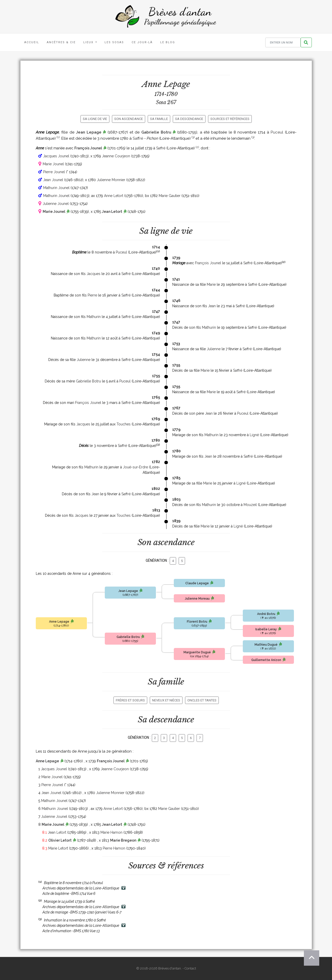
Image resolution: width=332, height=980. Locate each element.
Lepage (177, 84)
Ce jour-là (142, 42)
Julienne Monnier (111, 180)
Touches (124, 424)
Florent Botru (197, 622)
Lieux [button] (89, 42)
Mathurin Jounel (56, 188)
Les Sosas (114, 42)
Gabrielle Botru (156, 132)
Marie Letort (58, 848)
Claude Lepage (197, 583)
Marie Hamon (111, 832)
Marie (211, 284)
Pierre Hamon (114, 848)
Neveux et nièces (166, 700)
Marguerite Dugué (197, 652)
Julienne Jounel (56, 204)
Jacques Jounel (56, 156)
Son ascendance (129, 119)
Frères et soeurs (130, 700)
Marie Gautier (170, 196)
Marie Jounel (53, 164)
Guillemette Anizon (266, 660)
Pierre (92, 295)
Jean (212, 306)
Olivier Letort (60, 840)
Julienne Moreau (197, 599)
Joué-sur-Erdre (135, 467)
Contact (190, 968)
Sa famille (159, 119)
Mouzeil (250, 505)
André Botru (266, 614)
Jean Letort (112, 212)
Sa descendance (189, 119)
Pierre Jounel (54, 172)
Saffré (138, 138)
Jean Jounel (53, 180)
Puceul (277, 132)
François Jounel (88, 148)
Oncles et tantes (202, 700)
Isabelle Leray (266, 629)
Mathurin (94, 317)
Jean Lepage (89, 132)
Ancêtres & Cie (61, 42)
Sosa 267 (166, 102)
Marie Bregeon (123, 840)
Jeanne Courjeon (116, 156)
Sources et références (230, 119)
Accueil (32, 42)
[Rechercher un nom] (283, 43)
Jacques (94, 274)
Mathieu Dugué (266, 645)
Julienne (214, 349)
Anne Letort (114, 196)
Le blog (168, 42)
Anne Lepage (59, 622)
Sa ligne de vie (95, 119)
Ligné (254, 435)
